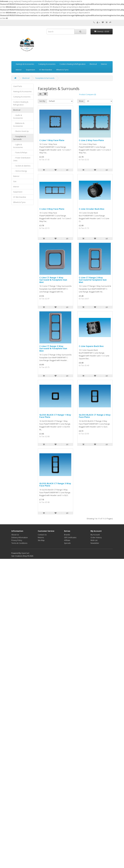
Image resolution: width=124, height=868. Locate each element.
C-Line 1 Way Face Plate (52, 140)
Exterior (104, 64)
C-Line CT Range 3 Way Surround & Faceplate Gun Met (53, 348)
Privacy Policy (17, 540)
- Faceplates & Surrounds (19, 138)
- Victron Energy (20, 171)
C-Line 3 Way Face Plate (52, 209)
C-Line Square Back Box (91, 346)
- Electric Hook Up (21, 131)
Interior (19, 70)
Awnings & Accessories (25, 64)
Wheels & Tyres (62, 70)
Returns (41, 537)
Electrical (93, 64)
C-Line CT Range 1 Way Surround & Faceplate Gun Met (53, 280)
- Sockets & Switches (22, 166)
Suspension (30, 70)
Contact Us (42, 535)
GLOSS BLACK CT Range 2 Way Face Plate (95, 416)
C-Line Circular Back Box (92, 209)
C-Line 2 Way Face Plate (91, 140)
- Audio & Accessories (18, 117)
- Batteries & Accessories (19, 125)
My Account (95, 535)
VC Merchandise (46, 70)
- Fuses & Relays (20, 153)
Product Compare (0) (88, 94)
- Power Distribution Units (22, 159)
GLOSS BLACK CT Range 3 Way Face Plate (55, 485)
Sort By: (42, 101)
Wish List (94, 540)
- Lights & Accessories (18, 146)
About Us (15, 535)
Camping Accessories (47, 64)
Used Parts (18, 86)
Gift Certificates (70, 537)
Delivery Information (20, 537)
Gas (15, 181)
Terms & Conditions (19, 543)
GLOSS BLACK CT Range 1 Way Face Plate (55, 416)
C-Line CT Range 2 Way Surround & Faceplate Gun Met (93, 280)
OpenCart (25, 553)
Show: (81, 101)
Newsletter (95, 543)
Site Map (41, 540)
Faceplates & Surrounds (45, 78)
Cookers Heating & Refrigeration (73, 64)
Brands (67, 535)
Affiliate (67, 540)
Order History (96, 537)
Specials (67, 543)
